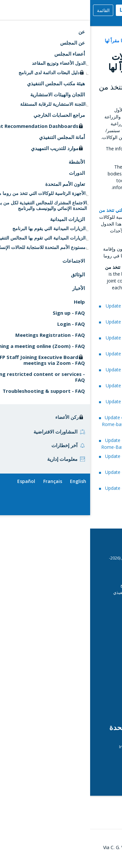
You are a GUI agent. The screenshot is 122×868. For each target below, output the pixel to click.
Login (37, 10)
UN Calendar (95, 768)
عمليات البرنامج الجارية (87, 687)
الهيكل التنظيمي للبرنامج (86, 707)
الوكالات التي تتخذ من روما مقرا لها (77, 761)
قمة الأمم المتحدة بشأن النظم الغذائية (67, 781)
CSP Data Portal (85, 571)
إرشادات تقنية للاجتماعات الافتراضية (76, 613)
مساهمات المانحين (91, 652)
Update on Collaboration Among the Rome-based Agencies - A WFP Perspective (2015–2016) (57, 424)
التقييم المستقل (93, 673)
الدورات (101, 578)
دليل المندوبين (95, 606)
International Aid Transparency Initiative (68, 747)
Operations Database (79, 693)
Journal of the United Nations (79, 754)
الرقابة (102, 700)
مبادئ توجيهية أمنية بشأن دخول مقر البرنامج (69, 585)
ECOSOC (99, 740)
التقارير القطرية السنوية (79, 645)
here (104, 155)
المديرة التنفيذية (93, 666)
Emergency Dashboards (77, 659)
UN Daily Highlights (89, 775)
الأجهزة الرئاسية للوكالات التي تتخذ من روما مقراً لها (64, 41)
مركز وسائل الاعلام (91, 680)
